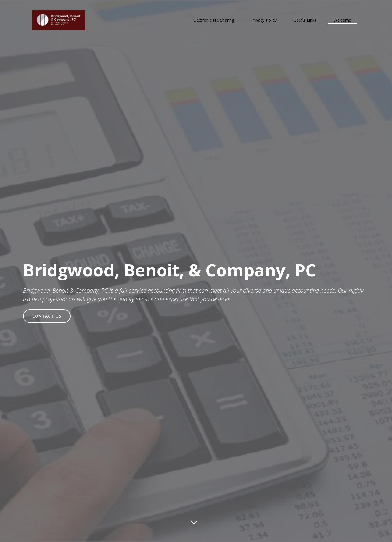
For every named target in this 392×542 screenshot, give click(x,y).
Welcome (342, 20)
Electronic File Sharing (214, 20)
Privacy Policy (264, 20)
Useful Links (305, 20)
